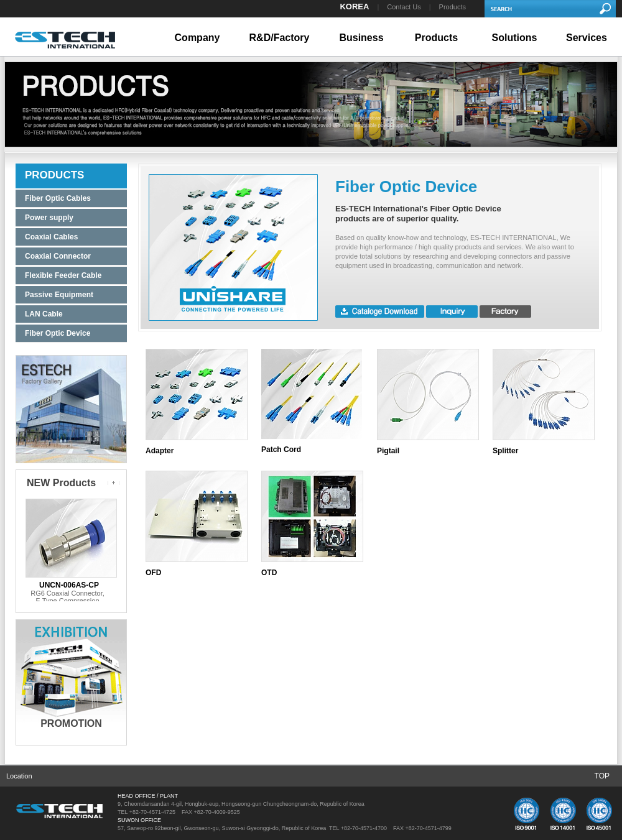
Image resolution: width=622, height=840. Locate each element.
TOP (602, 776)
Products (453, 7)
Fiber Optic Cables (58, 198)
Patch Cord (281, 450)
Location (19, 776)
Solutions (515, 38)
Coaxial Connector (58, 256)
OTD (269, 573)
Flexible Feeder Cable (63, 275)
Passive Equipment (59, 295)
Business (361, 38)
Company (197, 38)
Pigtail (388, 451)
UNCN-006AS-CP (69, 585)
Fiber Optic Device (58, 333)
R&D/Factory (280, 38)
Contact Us (404, 7)
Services (587, 38)
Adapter (160, 451)
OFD (153, 573)
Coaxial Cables (51, 237)
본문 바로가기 (0, 0)
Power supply (49, 218)
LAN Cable (44, 314)
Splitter (505, 451)
